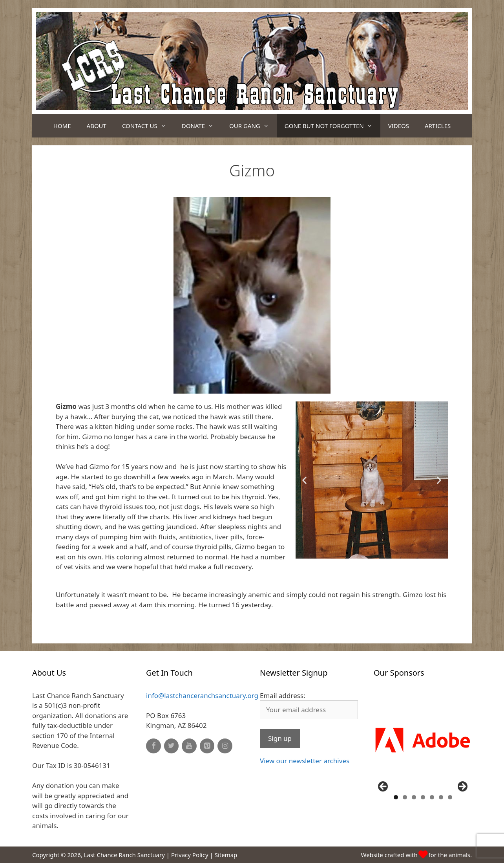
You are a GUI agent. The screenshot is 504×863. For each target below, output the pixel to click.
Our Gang (253, 126)
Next (462, 787)
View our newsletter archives (305, 761)
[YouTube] (189, 746)
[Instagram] (225, 746)
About (97, 126)
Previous (383, 787)
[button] (347, 553)
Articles (438, 126)
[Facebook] (153, 746)
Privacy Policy (190, 855)
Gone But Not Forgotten (332, 126)
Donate (202, 126)
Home (62, 126)
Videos (399, 126)
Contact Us (148, 126)
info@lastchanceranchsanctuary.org (202, 695)
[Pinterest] (207, 746)
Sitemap (226, 855)
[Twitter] (172, 746)
